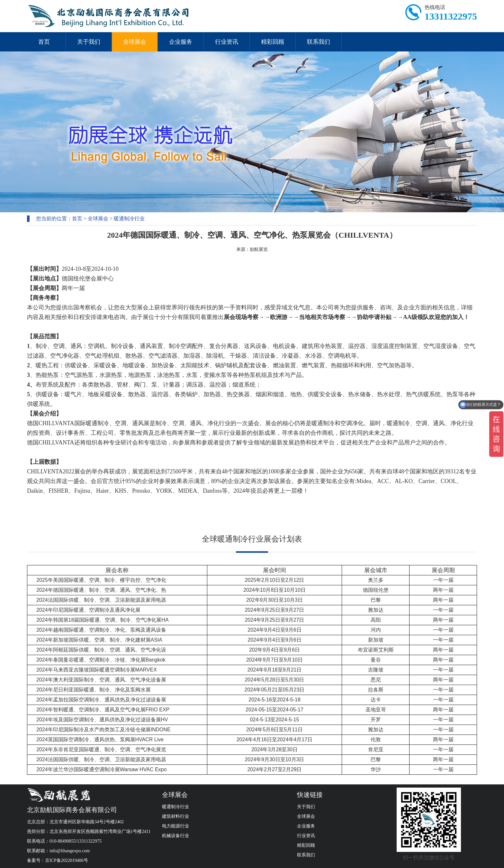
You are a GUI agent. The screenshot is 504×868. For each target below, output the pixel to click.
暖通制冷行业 (129, 219)
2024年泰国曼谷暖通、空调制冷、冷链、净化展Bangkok (101, 660)
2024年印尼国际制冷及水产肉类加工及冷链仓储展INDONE (104, 730)
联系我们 (319, 42)
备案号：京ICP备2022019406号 (58, 860)
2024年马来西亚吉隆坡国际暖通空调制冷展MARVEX (97, 670)
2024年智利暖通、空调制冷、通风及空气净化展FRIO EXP (103, 710)
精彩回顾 (273, 42)
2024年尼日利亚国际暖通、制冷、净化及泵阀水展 (94, 690)
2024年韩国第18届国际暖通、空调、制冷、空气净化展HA (103, 620)
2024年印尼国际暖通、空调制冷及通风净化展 (88, 610)
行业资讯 (227, 42)
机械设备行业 (175, 836)
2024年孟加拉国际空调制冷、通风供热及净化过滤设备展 (101, 700)
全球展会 (135, 42)
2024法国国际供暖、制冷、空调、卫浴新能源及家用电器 (101, 600)
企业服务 (181, 42)
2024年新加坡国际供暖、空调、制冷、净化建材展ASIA (99, 640)
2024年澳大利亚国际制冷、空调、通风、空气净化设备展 (101, 680)
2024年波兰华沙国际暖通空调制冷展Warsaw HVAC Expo (101, 769)
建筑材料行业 (175, 816)
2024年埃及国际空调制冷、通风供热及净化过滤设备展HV (102, 720)
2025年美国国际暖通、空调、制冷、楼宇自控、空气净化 (101, 580)
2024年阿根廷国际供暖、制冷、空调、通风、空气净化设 (101, 650)
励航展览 (259, 249)
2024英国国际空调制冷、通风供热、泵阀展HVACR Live (100, 740)
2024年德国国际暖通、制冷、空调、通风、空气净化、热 (101, 590)
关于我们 (89, 42)
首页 (44, 42)
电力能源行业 (175, 826)
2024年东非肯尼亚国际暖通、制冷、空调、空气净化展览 (101, 749)
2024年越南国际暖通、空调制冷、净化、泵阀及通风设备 (101, 630)
